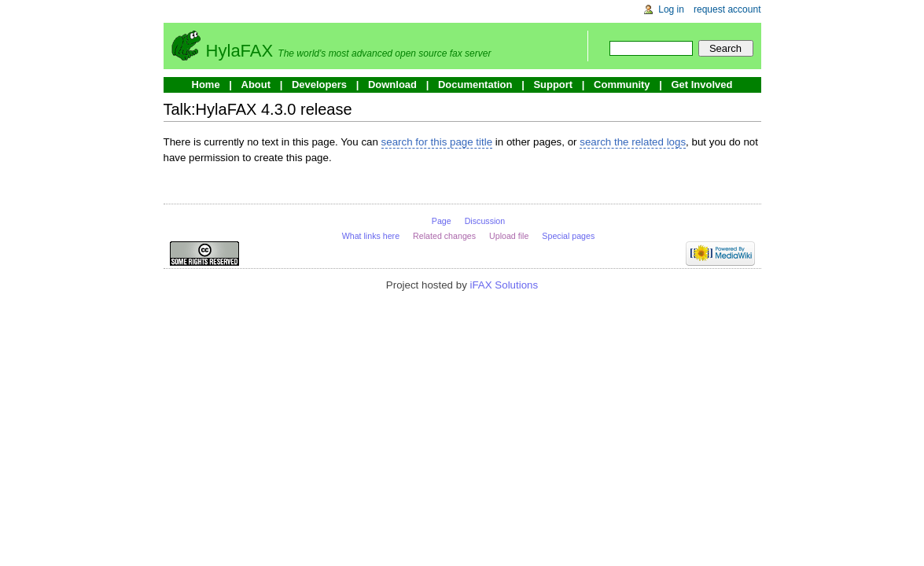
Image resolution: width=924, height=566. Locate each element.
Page (442, 221)
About (256, 85)
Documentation (475, 85)
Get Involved (701, 85)
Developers (319, 85)
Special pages (568, 236)
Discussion (485, 221)
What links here (371, 236)
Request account (727, 9)
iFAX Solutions (504, 285)
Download (392, 85)
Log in (671, 9)
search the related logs (633, 142)
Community (622, 85)
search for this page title (437, 142)
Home (206, 85)
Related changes (444, 236)
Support (553, 85)
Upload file (509, 236)
